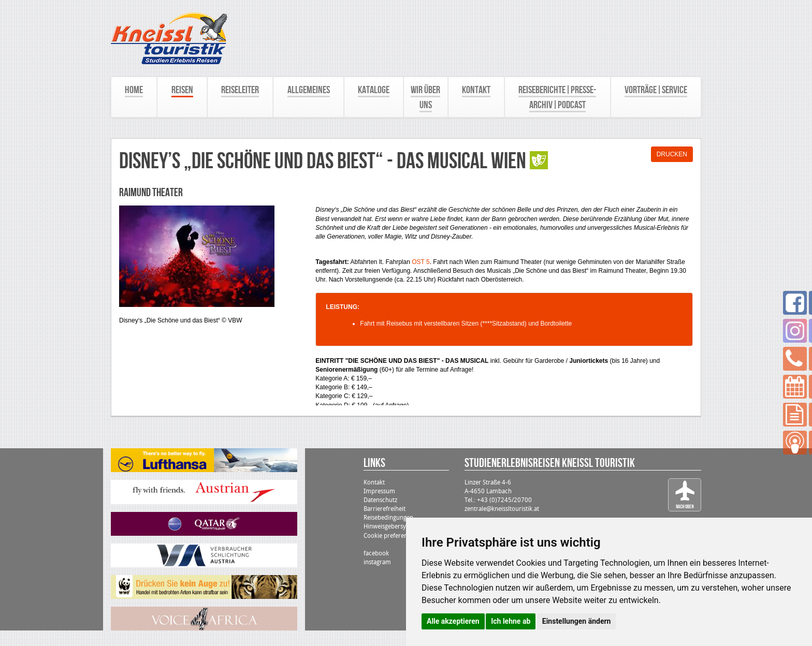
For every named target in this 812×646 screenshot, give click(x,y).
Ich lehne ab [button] (511, 621)
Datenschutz (380, 500)
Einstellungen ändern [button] (577, 621)
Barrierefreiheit (385, 509)
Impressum (379, 491)
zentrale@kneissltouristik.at (502, 509)
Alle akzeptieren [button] (453, 621)
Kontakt (374, 482)
